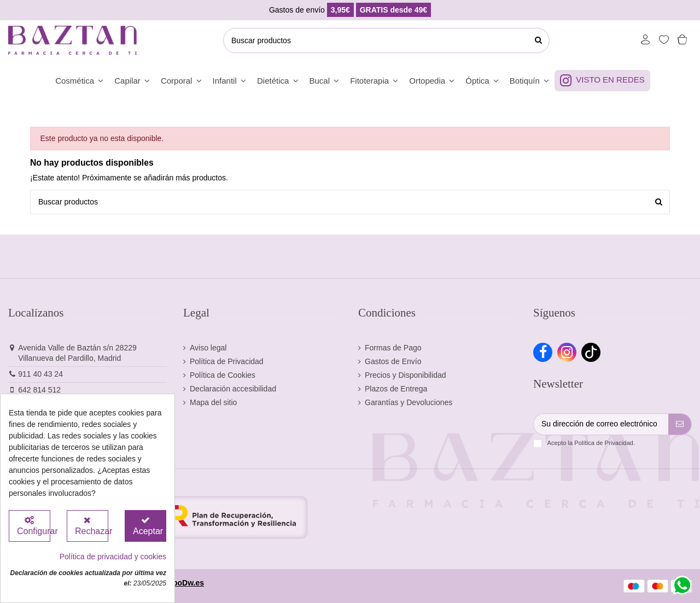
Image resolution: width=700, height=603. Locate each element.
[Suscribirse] (680, 424)
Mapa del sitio (213, 402)
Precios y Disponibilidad (406, 375)
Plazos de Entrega (396, 389)
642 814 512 (39, 390)
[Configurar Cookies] (30, 526)
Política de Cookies (223, 375)
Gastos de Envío (393, 361)
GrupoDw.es (182, 583)
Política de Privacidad (227, 361)
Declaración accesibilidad (233, 389)
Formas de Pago (393, 348)
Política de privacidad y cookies (113, 557)
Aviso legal (208, 348)
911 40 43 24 (40, 374)
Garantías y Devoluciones (409, 402)
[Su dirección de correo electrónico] (601, 424)
